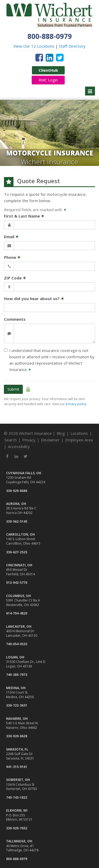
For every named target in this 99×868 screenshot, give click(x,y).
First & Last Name (24, 216)
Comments (15, 319)
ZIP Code (15, 278)
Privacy (29, 440)
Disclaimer (50, 440)
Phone (12, 257)
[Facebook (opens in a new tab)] (39, 57)
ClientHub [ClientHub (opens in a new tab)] (48, 70)
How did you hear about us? (34, 299)
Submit (13, 389)
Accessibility (19, 446)
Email (11, 237)
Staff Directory (72, 46)
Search (11, 440)
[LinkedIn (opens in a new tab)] (49, 57)
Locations (79, 433)
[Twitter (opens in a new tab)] (60, 57)
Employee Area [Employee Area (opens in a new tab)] (79, 440)
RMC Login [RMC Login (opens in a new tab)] (48, 80)
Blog (61, 433)
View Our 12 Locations (34, 46)
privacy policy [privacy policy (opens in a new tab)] (76, 404)
